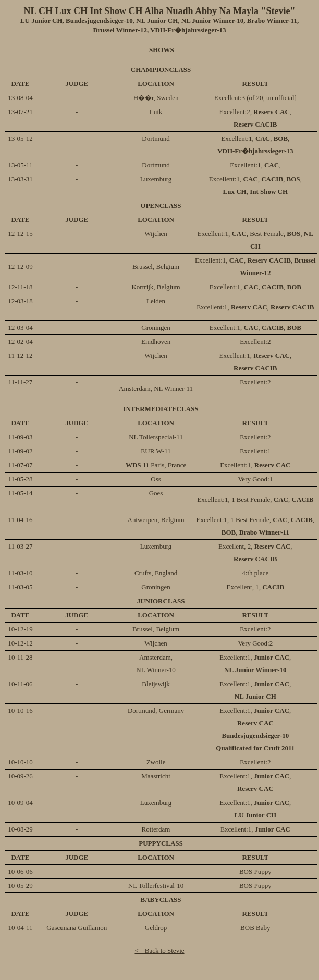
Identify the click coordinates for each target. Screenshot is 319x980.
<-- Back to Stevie (159, 951)
